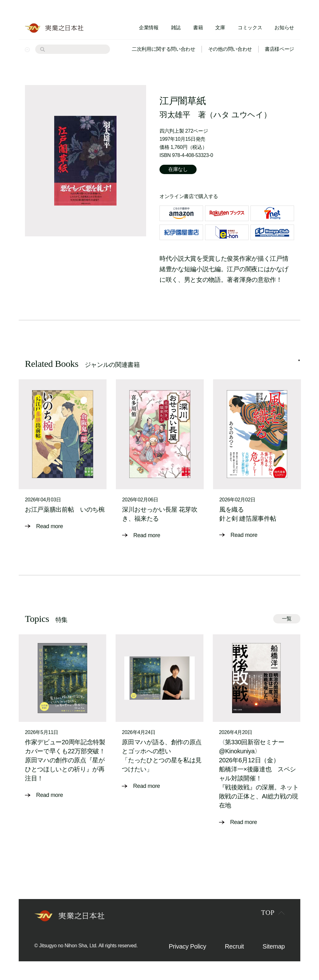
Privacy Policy (188, 946)
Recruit (234, 946)
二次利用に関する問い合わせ (164, 49)
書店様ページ (279, 49)
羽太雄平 (175, 115)
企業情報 (149, 28)
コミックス (250, 28)
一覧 (287, 619)
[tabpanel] (63, 455)
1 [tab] (299, 360)
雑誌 (176, 28)
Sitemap (274, 946)
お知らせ (284, 28)
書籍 (198, 28)
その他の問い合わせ (230, 49)
